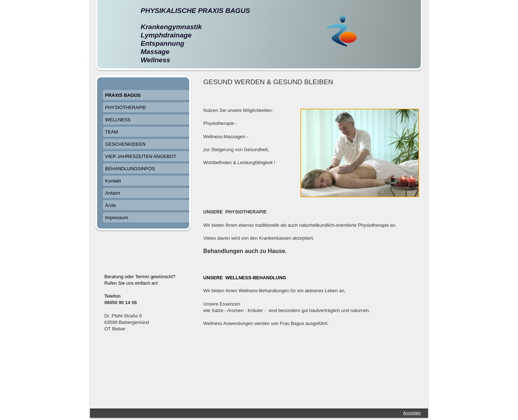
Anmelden (412, 413)
